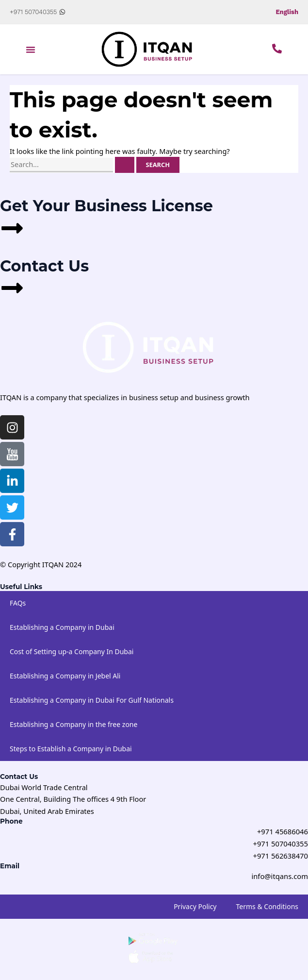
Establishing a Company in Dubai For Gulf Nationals (92, 700)
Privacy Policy (195, 905)
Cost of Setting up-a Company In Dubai (72, 651)
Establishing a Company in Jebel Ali (65, 675)
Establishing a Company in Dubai (62, 627)
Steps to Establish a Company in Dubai (71, 748)
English (287, 12)
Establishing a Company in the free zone (73, 724)
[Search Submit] (125, 165)
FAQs (18, 602)
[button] (31, 50)
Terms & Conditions (267, 905)
